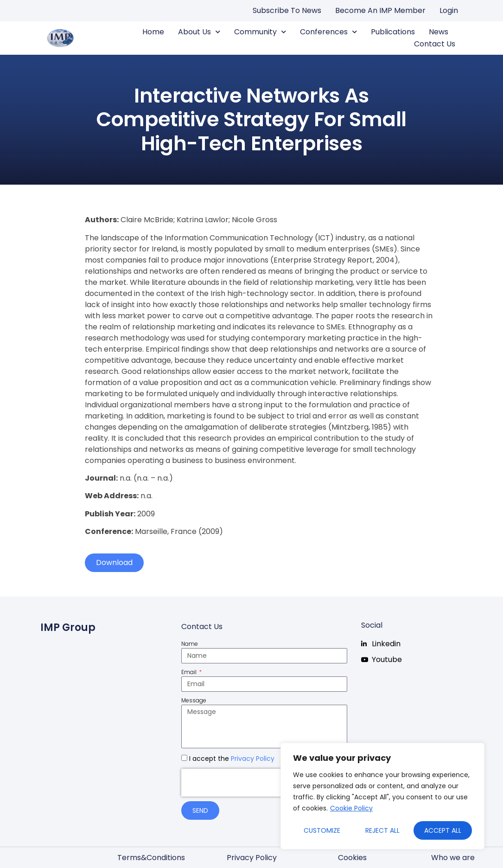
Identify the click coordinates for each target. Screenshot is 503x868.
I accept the (232, 759)
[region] (382, 796)
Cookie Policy (351, 808)
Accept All (443, 830)
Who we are (453, 858)
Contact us (435, 44)
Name (190, 644)
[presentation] (241, 783)
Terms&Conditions (151, 858)
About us (199, 32)
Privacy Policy (253, 759)
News (439, 32)
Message (194, 700)
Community (260, 32)
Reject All (382, 830)
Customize (322, 830)
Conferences (328, 32)
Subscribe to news (287, 10)
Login (449, 10)
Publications (393, 32)
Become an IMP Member (380, 10)
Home (153, 32)
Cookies (352, 858)
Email (190, 672)
